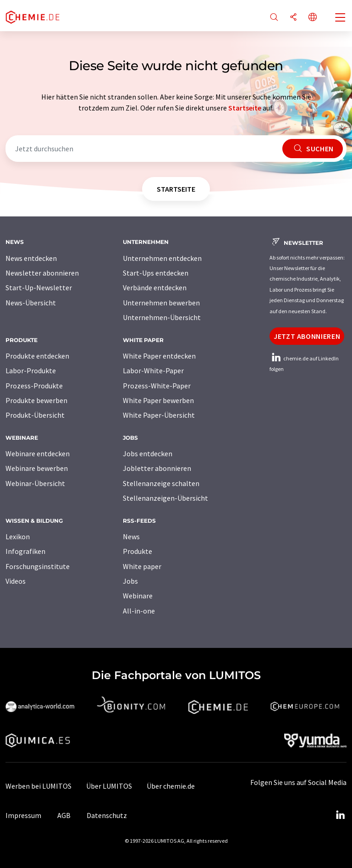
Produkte (137, 551)
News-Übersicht (31, 303)
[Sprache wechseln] (313, 18)
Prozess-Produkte (34, 386)
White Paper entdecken (159, 356)
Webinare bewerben (37, 468)
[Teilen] (293, 18)
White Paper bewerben (158, 400)
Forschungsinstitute (38, 566)
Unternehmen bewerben (161, 303)
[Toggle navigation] (341, 18)
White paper (142, 566)
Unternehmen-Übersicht (162, 317)
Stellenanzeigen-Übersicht (165, 498)
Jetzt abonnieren (307, 336)
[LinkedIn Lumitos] (340, 815)
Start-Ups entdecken (156, 273)
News (131, 536)
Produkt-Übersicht (35, 415)
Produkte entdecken (37, 356)
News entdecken (31, 258)
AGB (64, 815)
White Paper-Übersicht (159, 415)
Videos (16, 581)
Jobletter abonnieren (157, 468)
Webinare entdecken (38, 453)
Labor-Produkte (31, 370)
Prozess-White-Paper (157, 386)
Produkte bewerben (36, 400)
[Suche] (274, 18)
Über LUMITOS (109, 786)
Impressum (23, 815)
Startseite (245, 108)
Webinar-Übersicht (35, 483)
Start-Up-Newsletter (39, 287)
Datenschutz (107, 815)
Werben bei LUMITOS (38, 786)
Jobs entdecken (148, 453)
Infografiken (25, 551)
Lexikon (18, 536)
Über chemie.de (171, 786)
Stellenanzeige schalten (161, 483)
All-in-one (139, 611)
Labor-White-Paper (153, 370)
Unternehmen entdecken (162, 258)
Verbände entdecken (155, 287)
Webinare (138, 596)
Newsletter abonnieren (42, 273)
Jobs (130, 581)
